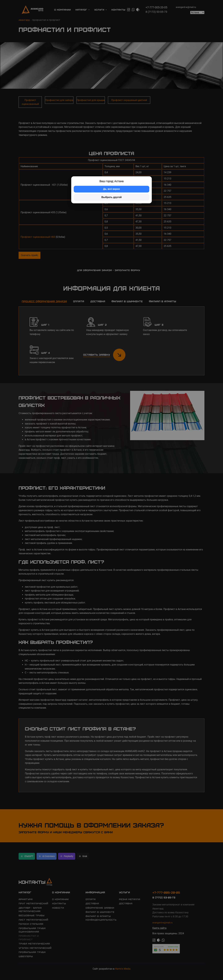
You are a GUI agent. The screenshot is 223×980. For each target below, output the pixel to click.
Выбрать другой (112, 197)
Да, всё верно (112, 189)
